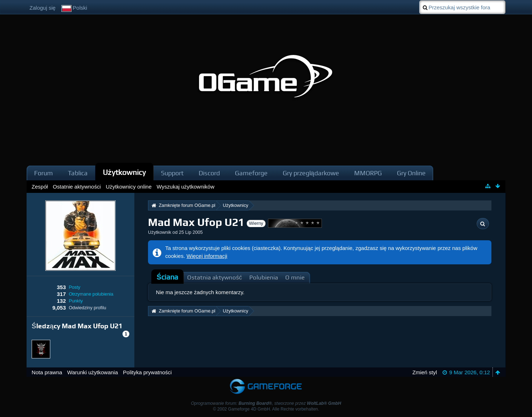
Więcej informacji (207, 256)
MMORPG (368, 173)
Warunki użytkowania (92, 372)
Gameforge (251, 173)
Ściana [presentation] (167, 277)
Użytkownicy (124, 172)
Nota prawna (47, 372)
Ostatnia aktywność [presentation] (215, 277)
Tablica (78, 173)
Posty (74, 287)
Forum (43, 173)
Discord (209, 173)
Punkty (76, 301)
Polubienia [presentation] (264, 277)
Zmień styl (425, 372)
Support (172, 173)
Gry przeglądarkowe (311, 173)
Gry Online (411, 173)
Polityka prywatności (147, 372)
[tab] (167, 277)
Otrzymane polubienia (91, 294)
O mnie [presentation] (295, 277)
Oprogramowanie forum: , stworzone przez (266, 403)
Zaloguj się (43, 8)
